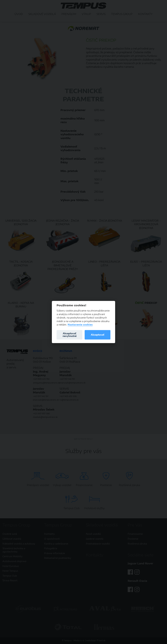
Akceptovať (98, 335)
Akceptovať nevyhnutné (70, 335)
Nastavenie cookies (80, 325)
